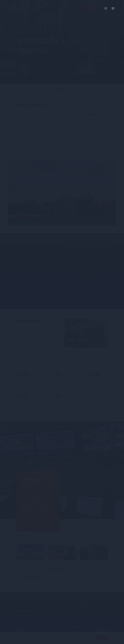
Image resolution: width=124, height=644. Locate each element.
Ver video (23, 219)
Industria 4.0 (84, 92)
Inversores (55, 612)
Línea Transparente (58, 606)
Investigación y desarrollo (61, 92)
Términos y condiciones (58, 630)
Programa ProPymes (59, 609)
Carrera (54, 616)
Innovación (40, 92)
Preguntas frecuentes (74, 630)
